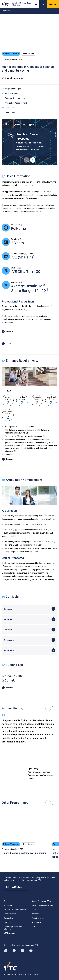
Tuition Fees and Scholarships (15, 910)
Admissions (8, 905)
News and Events (10, 914)
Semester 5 (9, 650)
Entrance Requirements (13, 98)
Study (6, 901)
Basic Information (11, 93)
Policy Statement (38, 918)
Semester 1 (9, 609)
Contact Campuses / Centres (42, 905)
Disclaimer (36, 914)
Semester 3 (9, 630)
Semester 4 (9, 640)
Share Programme (12, 78)
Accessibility (36, 922)
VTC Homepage (10, 933)
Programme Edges (11, 89)
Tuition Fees (9, 112)
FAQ (33, 927)
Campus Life (9, 918)
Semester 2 (9, 619)
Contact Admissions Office (41, 901)
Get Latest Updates (16, 887)
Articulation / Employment (14, 103)
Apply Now (53, 4)
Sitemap (35, 910)
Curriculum (8, 108)
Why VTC (7, 922)
